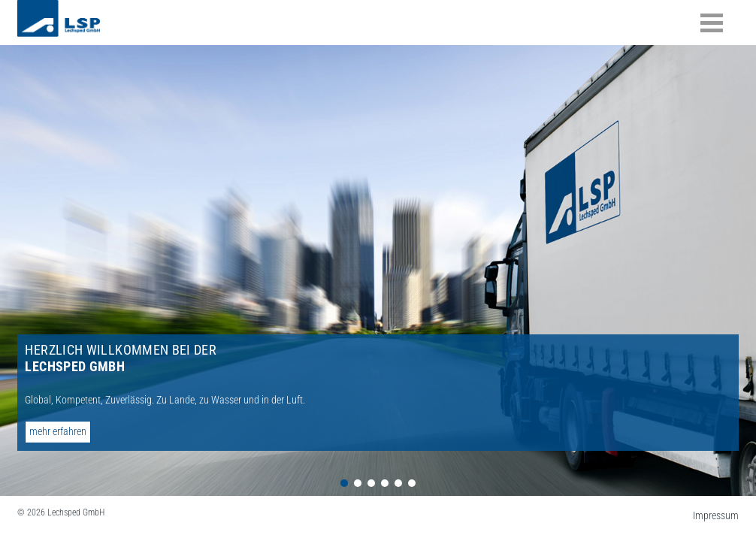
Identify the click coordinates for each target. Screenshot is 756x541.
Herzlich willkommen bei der (121, 358)
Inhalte (712, 23)
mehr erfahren (58, 431)
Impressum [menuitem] (716, 515)
